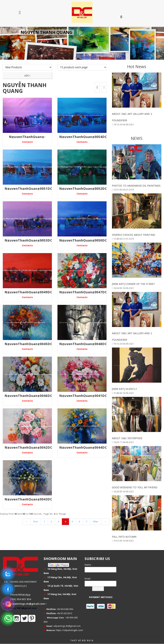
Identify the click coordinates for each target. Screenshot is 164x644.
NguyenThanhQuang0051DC (28, 189)
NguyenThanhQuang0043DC (28, 499)
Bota (90, 640)
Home (27, 40)
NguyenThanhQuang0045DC (28, 344)
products (43, 40)
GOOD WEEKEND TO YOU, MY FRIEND (135, 487)
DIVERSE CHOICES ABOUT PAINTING (134, 235)
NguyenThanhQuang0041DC (83, 396)
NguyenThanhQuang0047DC (83, 292)
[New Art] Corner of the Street (133, 284)
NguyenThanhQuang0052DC (83, 189)
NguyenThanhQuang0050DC (83, 240)
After (96, 521)
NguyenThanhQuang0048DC (83, 344)
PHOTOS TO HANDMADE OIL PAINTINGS (136, 186)
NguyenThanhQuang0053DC (28, 240)
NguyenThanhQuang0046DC (28, 396)
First (36, 521)
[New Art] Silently (124, 389)
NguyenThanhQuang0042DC (28, 447)
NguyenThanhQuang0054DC (83, 137)
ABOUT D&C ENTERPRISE (127, 438)
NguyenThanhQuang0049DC (28, 292)
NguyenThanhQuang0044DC (83, 447)
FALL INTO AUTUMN (124, 537)
